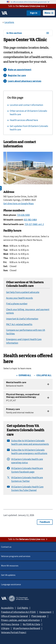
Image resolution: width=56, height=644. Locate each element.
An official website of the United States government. (30, 2)
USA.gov (5, 628)
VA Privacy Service (10, 624)
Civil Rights (23, 608)
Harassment (45, 612)
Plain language (39, 616)
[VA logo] (4, 13)
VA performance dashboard (27, 628)
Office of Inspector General (14, 616)
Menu (49, 13)
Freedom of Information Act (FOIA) (18, 612)
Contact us (6, 547)
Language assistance (11, 584)
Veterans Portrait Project (14, 632)
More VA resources (10, 566)
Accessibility (7, 608)
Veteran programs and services (16, 556)
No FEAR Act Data (31, 624)
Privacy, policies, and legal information (20, 620)
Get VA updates (8, 575)
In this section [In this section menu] (28, 33)
